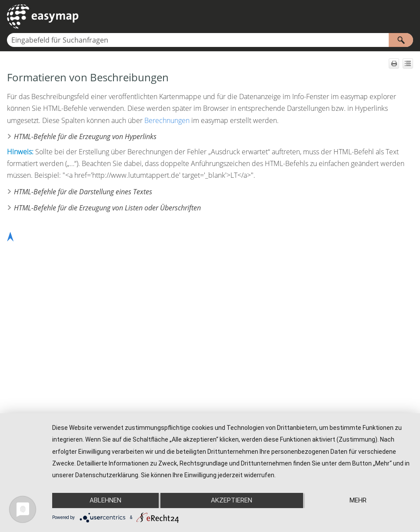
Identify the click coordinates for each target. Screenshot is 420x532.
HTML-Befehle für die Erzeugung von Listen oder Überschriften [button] (104, 208)
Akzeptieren (232, 500)
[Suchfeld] (210, 40)
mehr (358, 500)
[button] (401, 40)
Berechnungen (167, 120)
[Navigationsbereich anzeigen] (408, 17)
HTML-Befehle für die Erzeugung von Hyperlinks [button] (82, 136)
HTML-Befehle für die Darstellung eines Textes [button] (80, 192)
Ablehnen (105, 500)
